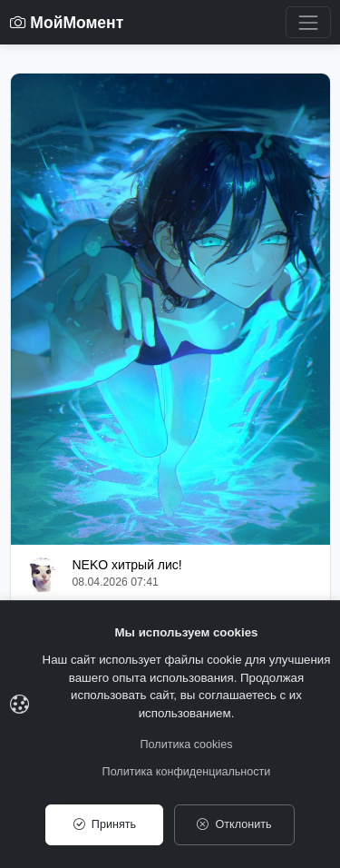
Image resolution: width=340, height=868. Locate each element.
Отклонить (234, 824)
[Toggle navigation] (308, 22)
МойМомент (67, 23)
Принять (105, 824)
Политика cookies (187, 745)
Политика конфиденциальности (187, 772)
